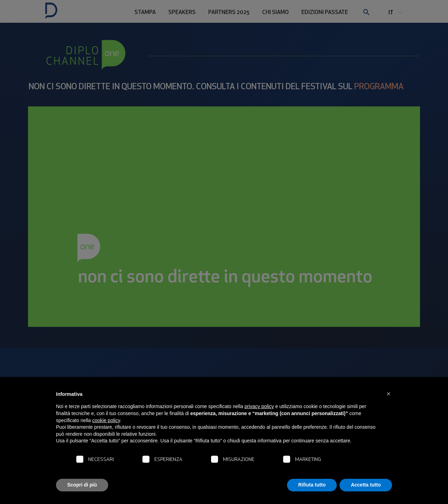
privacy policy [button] (259, 406)
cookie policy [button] (106, 420)
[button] (388, 394)
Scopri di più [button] (82, 485)
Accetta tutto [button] (366, 485)
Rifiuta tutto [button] (312, 485)
